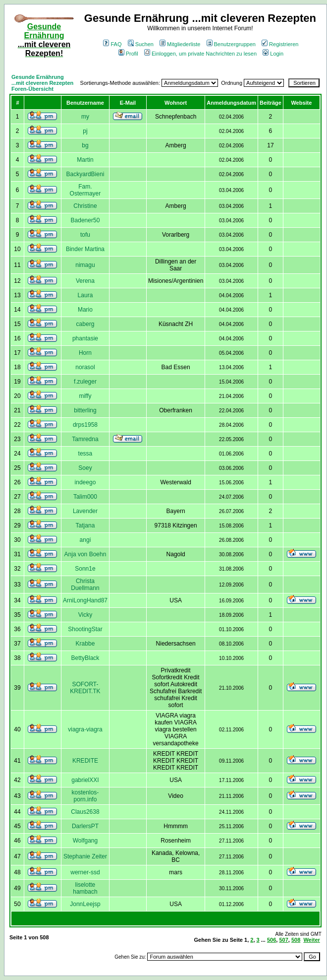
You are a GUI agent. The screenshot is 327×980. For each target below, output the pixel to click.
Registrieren (280, 44)
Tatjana (85, 525)
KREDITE (85, 761)
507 (283, 940)
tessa (85, 454)
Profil (128, 54)
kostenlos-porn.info (85, 796)
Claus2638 (85, 812)
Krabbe (85, 644)
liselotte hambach (85, 888)
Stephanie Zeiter (85, 856)
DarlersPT (85, 826)
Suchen (141, 44)
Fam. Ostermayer (85, 190)
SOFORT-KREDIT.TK (85, 688)
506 (272, 940)
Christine (85, 206)
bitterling (85, 410)
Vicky (85, 615)
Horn (85, 353)
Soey (85, 468)
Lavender (85, 511)
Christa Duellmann (85, 585)
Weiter (311, 940)
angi (85, 540)
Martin (85, 160)
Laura (85, 295)
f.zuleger (85, 382)
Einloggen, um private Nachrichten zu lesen (200, 54)
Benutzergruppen (231, 44)
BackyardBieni (85, 174)
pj (85, 131)
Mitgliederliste (180, 44)
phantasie (85, 338)
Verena (85, 281)
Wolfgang (85, 841)
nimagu (85, 265)
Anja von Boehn (85, 554)
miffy (85, 396)
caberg (85, 324)
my (85, 117)
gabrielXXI (85, 780)
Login (273, 54)
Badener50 (85, 220)
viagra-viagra (85, 729)
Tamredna (85, 439)
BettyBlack (85, 658)
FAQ (112, 44)
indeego (85, 482)
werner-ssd (85, 872)
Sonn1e (85, 569)
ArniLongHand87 (85, 600)
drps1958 (85, 425)
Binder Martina (85, 249)
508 (296, 940)
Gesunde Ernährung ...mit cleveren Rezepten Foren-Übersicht (42, 83)
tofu (85, 235)
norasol (85, 367)
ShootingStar (85, 629)
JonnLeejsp (85, 904)
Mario (85, 310)
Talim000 (85, 497)
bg (85, 145)
